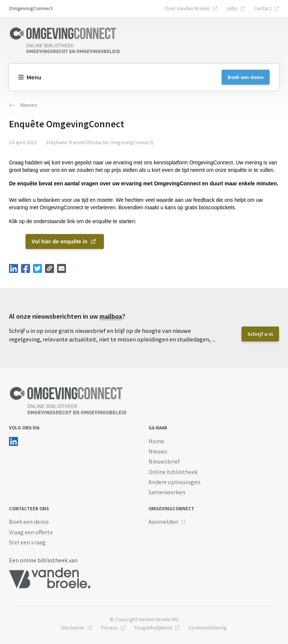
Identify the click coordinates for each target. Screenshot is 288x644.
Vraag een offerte (31, 532)
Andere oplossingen (174, 482)
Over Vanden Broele (187, 8)
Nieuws (23, 105)
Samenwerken (167, 492)
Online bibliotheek (173, 472)
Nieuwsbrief (164, 461)
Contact (263, 8)
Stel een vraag (27, 542)
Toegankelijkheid (153, 628)
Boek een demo (246, 77)
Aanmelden (163, 522)
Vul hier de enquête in (59, 241)
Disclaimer (73, 628)
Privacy (109, 628)
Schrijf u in (260, 334)
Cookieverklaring (208, 628)
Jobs (232, 8)
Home (156, 441)
